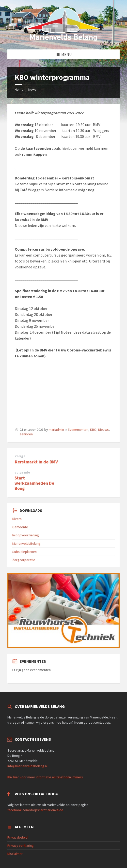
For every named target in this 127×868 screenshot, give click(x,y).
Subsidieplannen (24, 552)
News (32, 89)
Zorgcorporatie (24, 560)
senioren (26, 434)
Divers (17, 519)
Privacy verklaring (21, 846)
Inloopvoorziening (26, 535)
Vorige (20, 456)
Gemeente (20, 527)
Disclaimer (15, 854)
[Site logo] (63, 40)
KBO (93, 430)
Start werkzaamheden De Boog (34, 483)
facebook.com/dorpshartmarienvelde (35, 810)
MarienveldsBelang (26, 543)
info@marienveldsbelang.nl (27, 766)
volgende (22, 472)
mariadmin (56, 430)
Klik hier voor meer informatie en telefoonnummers (45, 777)
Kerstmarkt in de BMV (36, 462)
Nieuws (103, 430)
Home (19, 89)
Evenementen (78, 430)
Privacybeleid (17, 837)
